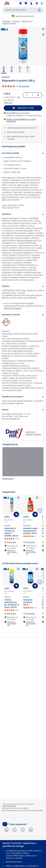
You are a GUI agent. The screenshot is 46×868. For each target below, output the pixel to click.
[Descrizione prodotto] (23, 153)
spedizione (8, 103)
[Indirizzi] (23, 410)
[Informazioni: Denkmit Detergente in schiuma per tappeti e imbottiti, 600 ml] (10, 542)
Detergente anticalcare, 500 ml (28, 602)
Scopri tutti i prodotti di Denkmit (23, 433)
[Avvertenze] (23, 214)
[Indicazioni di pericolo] (23, 315)
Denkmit (6, 77)
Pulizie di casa (27, 21)
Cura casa (16, 21)
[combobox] (23, 10)
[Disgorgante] (23, 468)
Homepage (6, 21)
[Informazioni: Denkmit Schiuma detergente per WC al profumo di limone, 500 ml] (10, 614)
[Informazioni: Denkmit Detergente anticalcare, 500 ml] (29, 614)
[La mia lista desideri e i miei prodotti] (26, 3)
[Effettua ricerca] (39, 10)
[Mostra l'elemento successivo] (40, 510)
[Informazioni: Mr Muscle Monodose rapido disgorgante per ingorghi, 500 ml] (29, 542)
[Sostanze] (23, 286)
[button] (42, 3)
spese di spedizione (9, 806)
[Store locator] (20, 3)
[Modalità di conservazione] (23, 397)
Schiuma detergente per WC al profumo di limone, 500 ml (12, 604)
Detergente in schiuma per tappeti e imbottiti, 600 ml (11, 532)
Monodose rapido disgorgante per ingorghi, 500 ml (30, 531)
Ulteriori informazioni (13, 308)
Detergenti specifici (9, 23)
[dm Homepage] (7, 3)
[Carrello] (37, 3)
